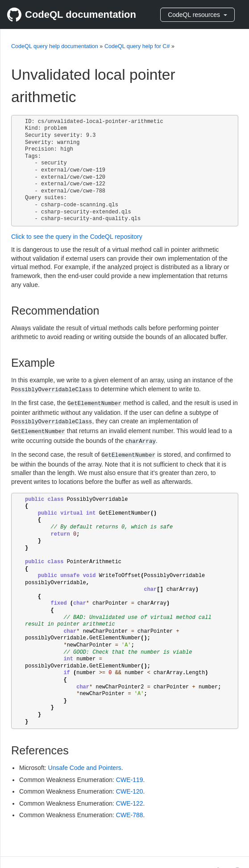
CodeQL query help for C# (137, 46)
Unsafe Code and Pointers (85, 768)
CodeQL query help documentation (55, 46)
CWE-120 (130, 791)
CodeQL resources (197, 15)
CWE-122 (130, 803)
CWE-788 (130, 815)
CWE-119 (130, 780)
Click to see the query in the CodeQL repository (77, 237)
